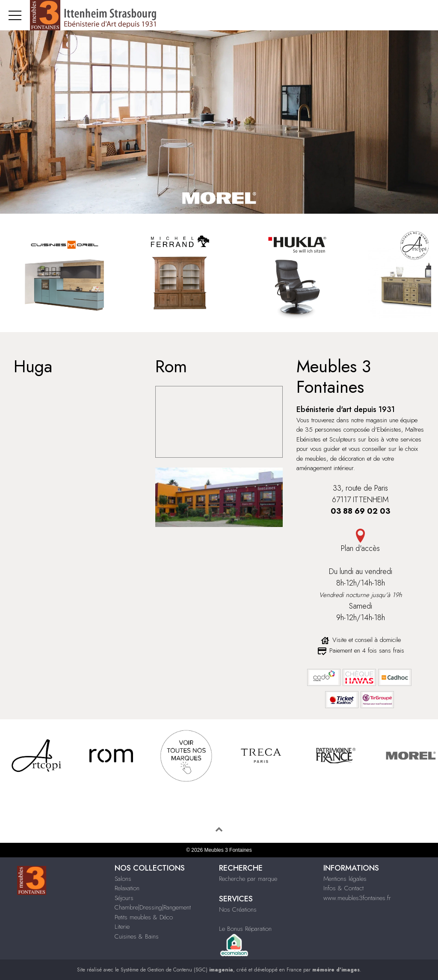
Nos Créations (238, 909)
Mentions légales (345, 879)
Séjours (124, 898)
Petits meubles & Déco (144, 917)
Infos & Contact (343, 888)
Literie (122, 927)
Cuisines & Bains (137, 936)
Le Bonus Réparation (245, 929)
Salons (123, 879)
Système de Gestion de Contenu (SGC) (177, 970)
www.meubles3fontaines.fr (357, 898)
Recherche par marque (248, 879)
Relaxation (127, 888)
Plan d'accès (360, 548)
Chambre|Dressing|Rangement (153, 907)
